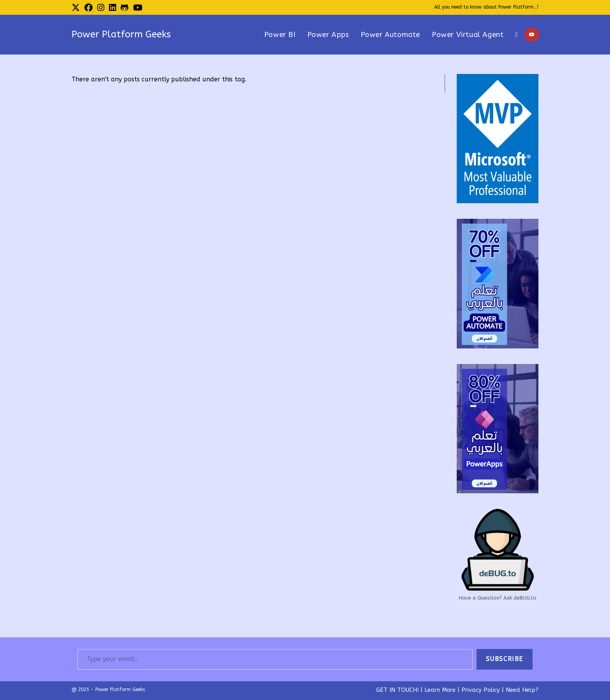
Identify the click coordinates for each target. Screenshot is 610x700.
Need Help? (522, 690)
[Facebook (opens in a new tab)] (89, 8)
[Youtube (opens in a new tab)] (138, 8)
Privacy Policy (481, 690)
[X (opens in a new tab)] (77, 8)
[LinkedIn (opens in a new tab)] (112, 8)
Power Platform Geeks (121, 34)
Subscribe (505, 659)
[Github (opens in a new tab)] (124, 8)
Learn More (440, 690)
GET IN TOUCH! (397, 690)
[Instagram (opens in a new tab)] (101, 8)
